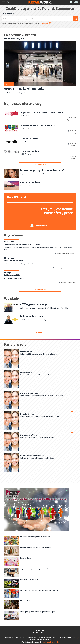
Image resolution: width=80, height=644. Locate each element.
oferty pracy (39, 165)
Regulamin (40, 630)
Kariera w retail (39, 477)
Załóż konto (45, 23)
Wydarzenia (39, 289)
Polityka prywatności (40, 633)
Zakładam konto (42, 226)
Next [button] (77, 135)
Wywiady (39, 332)
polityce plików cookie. (51, 642)
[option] (40, 67)
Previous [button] (2, 135)
